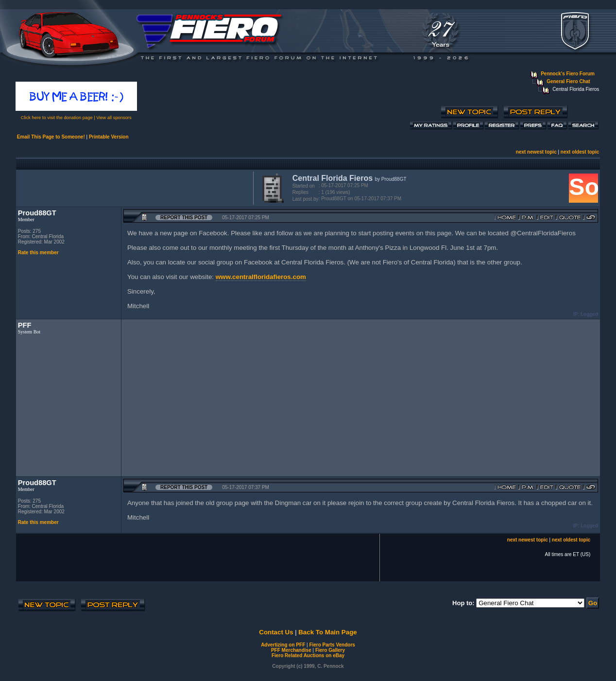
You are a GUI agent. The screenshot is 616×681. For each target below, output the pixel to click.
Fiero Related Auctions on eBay (308, 655)
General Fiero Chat (568, 81)
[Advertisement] (133, 187)
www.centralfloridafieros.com (261, 277)
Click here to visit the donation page (57, 118)
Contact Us (276, 632)
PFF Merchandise (291, 650)
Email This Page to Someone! (51, 137)
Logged (589, 314)
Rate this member (38, 253)
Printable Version (109, 137)
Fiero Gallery (330, 650)
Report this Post (184, 218)
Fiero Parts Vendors (332, 645)
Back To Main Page (327, 632)
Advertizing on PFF (283, 645)
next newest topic (536, 152)
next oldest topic (580, 152)
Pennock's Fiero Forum (568, 74)
